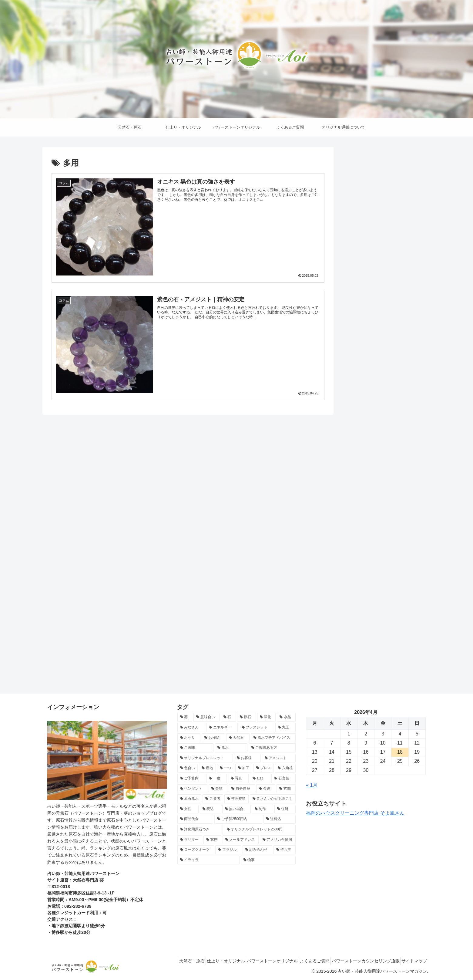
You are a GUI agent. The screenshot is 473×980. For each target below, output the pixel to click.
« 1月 (312, 785)
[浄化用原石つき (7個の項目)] (200, 830)
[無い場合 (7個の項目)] (236, 809)
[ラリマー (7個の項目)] (190, 840)
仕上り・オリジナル (206, 961)
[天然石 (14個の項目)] (238, 738)
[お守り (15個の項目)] (189, 738)
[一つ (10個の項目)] (226, 768)
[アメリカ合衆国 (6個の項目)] (278, 840)
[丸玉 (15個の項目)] (286, 728)
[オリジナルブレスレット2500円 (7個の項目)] (260, 830)
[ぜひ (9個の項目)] (260, 779)
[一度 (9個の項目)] (216, 779)
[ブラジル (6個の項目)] (228, 850)
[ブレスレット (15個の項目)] (257, 728)
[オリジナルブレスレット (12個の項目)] (205, 758)
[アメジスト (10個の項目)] (279, 758)
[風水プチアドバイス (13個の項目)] (273, 738)
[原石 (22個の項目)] (247, 717)
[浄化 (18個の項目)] (267, 717)
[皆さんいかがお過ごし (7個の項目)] (273, 799)
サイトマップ (412, 961)
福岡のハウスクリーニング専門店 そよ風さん (355, 813)
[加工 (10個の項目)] (244, 768)
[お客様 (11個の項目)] (247, 758)
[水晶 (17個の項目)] (286, 717)
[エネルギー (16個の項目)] (222, 728)
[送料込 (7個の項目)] (280, 819)
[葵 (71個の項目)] (185, 717)
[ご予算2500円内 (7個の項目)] (238, 819)
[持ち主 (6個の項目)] (285, 850)
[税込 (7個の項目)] (210, 809)
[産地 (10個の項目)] (207, 768)
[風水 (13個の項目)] (231, 748)
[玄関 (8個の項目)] (286, 789)
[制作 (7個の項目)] (263, 809)
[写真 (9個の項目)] (238, 779)
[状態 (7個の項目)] (212, 840)
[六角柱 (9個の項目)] (285, 768)
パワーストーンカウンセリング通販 (359, 961)
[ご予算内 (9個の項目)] (191, 779)
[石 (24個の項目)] (228, 717)
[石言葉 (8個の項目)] (283, 779)
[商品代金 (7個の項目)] (195, 819)
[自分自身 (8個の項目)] (242, 789)
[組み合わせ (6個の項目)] (257, 850)
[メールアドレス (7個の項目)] (241, 840)
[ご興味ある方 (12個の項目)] (272, 748)
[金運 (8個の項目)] (266, 789)
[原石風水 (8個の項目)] (190, 799)
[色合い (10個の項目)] (188, 768)
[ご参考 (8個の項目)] (213, 799)
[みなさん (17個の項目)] (191, 728)
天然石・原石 (168, 961)
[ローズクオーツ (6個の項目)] (196, 850)
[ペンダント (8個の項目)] (192, 789)
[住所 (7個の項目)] (285, 809)
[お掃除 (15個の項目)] (213, 738)
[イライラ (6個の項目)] (208, 860)
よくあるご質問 (304, 961)
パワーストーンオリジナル (257, 961)
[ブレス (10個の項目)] (264, 768)
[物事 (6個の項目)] (268, 860)
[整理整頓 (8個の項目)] (236, 799)
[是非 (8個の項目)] (218, 789)
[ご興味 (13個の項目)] (196, 748)
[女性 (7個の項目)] (188, 809)
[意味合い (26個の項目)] (206, 717)
